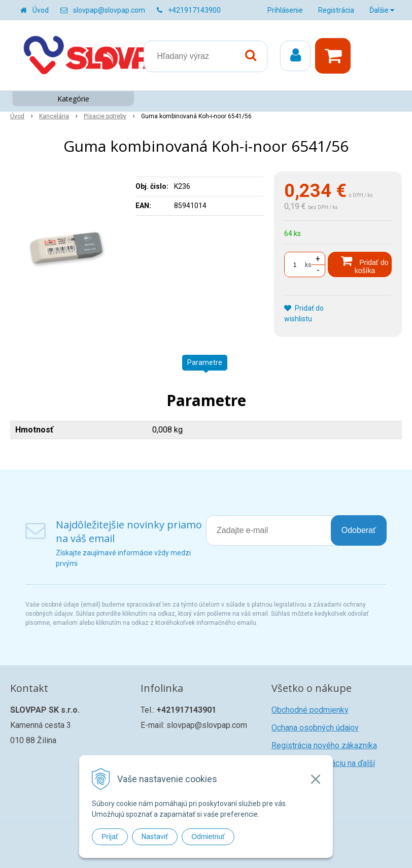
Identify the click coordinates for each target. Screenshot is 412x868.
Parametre (205, 362)
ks (308, 265)
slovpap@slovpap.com (109, 10)
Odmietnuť (208, 837)
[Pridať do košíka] (360, 264)
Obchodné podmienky (310, 710)
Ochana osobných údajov (315, 728)
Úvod (41, 10)
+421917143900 (194, 10)
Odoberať (359, 530)
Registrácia (336, 10)
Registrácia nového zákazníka (324, 745)
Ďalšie (382, 10)
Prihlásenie (285, 10)
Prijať (110, 837)
